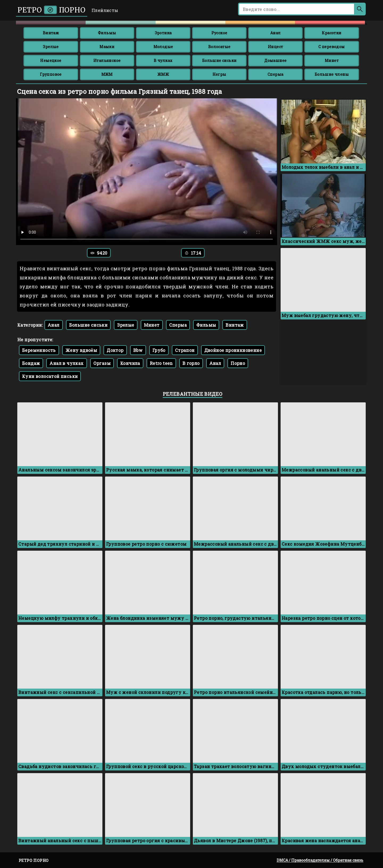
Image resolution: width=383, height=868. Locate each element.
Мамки (107, 47)
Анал (276, 33)
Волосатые (219, 47)
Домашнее (275, 60)
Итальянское (107, 60)
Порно (238, 363)
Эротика (163, 33)
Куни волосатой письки (50, 376)
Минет (332, 60)
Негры (219, 74)
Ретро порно (52, 10)
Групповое (51, 74)
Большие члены (332, 74)
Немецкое (51, 60)
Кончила (130, 363)
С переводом (332, 47)
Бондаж (31, 363)
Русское (219, 33)
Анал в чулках (66, 363)
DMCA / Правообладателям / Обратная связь (320, 860)
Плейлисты (105, 10)
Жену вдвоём (81, 350)
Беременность (39, 350)
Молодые (163, 47)
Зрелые (51, 47)
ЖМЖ (163, 74)
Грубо (159, 350)
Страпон (185, 350)
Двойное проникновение (233, 350)
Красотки (332, 33)
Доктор (115, 350)
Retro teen (161, 363)
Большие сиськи (219, 60)
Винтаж (51, 33)
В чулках (163, 60)
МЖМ (107, 74)
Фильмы (107, 33)
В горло (191, 363)
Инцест (275, 47)
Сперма (275, 74)
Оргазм (102, 363)
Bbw (138, 350)
